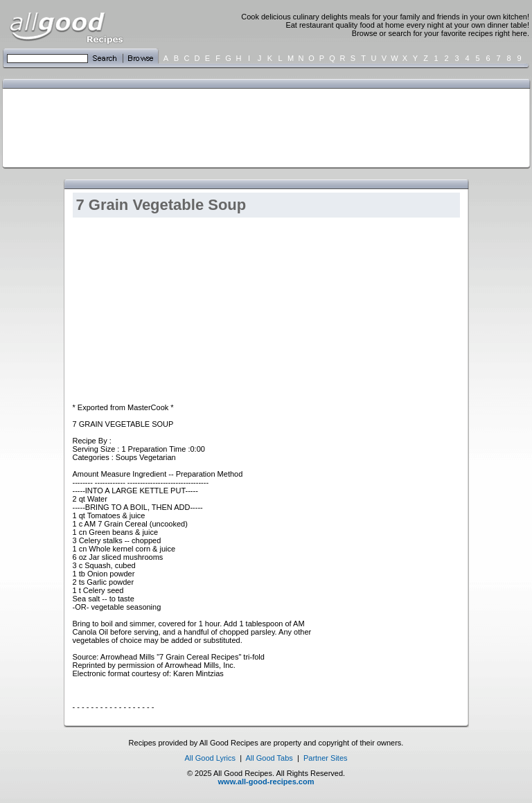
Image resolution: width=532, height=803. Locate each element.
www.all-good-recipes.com (266, 782)
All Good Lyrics (210, 758)
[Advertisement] (263, 127)
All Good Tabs (269, 758)
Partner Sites (326, 758)
